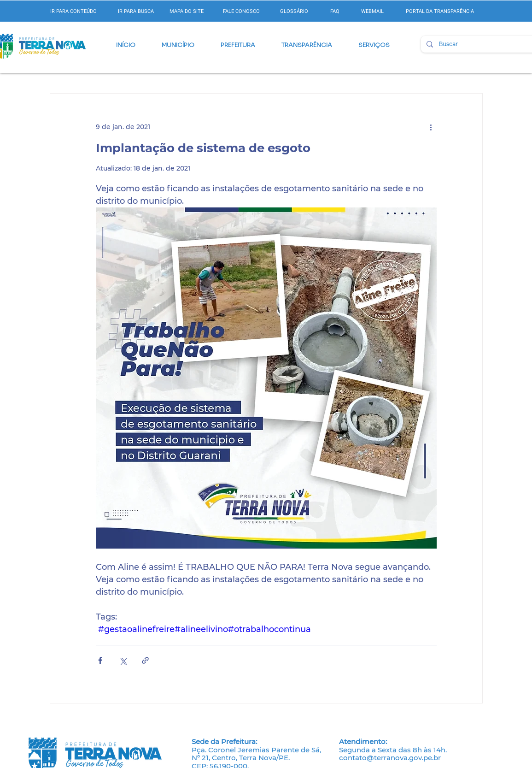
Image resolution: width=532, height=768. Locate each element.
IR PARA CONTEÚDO (73, 11)
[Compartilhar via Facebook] (100, 660)
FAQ (335, 11)
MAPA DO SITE (187, 11)
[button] (178, 45)
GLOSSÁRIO (294, 11)
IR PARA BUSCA (136, 11)
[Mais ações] (431, 127)
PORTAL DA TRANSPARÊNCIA (440, 11)
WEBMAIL (372, 11)
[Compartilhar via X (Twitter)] (123, 660)
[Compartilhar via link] (145, 660)
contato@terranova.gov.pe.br (390, 758)
